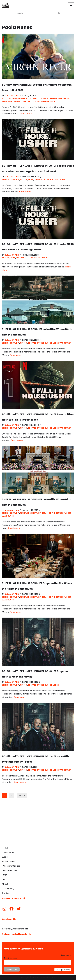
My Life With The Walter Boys (16, 99)
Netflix (24, 180)
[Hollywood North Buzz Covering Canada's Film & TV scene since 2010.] (6, 5)
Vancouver (65, 343)
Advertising (9, 888)
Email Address (11, 958)
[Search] (35, 13)
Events (5, 857)
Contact (6, 893)
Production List (9, 861)
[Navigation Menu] (71, 5)
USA (5, 875)
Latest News (8, 852)
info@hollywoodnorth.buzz (15, 929)
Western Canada (12, 866)
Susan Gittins (12, 96)
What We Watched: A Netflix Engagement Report (32, 101)
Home (5, 848)
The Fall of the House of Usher (47, 99)
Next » (22, 796)
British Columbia (11, 180)
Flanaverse (26, 513)
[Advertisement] (38, 825)
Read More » (26, 113)
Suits (31, 180)
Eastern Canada (11, 870)
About (5, 884)
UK (5, 879)
